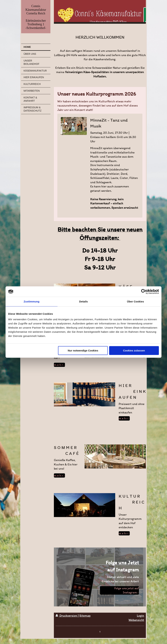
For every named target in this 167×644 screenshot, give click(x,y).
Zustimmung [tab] (32, 301)
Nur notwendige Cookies (83, 350)
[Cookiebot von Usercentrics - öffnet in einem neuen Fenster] (144, 292)
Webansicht (136, 620)
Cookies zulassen (134, 350)
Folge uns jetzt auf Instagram (127, 590)
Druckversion (67, 616)
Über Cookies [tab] (135, 301)
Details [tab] (83, 301)
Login (140, 616)
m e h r (58, 365)
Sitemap (85, 616)
